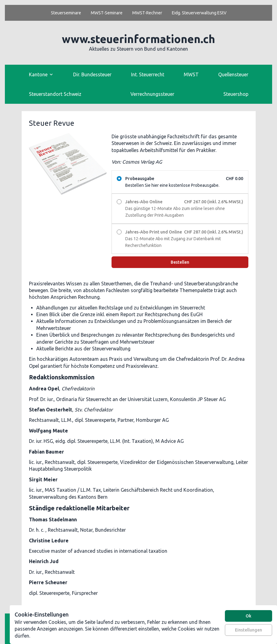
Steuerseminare (66, 13)
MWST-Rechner (147, 13)
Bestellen (180, 262)
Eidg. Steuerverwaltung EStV (199, 13)
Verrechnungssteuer (152, 94)
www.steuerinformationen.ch (138, 39)
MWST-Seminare (107, 13)
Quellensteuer (233, 74)
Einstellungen (249, 630)
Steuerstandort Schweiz (55, 94)
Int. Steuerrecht (148, 74)
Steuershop (236, 94)
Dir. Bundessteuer (92, 74)
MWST (191, 74)
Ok (249, 616)
